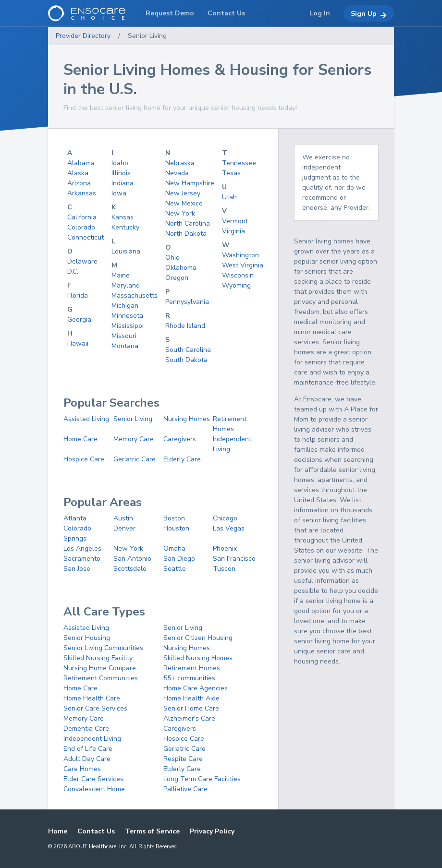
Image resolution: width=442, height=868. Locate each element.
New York (180, 213)
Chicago (225, 518)
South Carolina (188, 350)
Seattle (175, 569)
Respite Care (183, 759)
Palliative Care (185, 789)
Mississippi (128, 326)
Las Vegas (229, 528)
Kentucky (125, 227)
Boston (174, 518)
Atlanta (75, 518)
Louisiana (126, 251)
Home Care (80, 439)
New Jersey (183, 193)
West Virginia (243, 265)
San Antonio (132, 559)
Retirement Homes (192, 668)
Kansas (123, 217)
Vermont (235, 221)
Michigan (125, 306)
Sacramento (82, 559)
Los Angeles (82, 549)
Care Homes (82, 769)
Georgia (79, 319)
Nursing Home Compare (100, 668)
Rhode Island (185, 326)
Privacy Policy (212, 831)
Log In (320, 13)
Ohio (172, 258)
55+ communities (189, 678)
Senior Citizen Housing (198, 638)
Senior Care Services (95, 708)
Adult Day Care (87, 759)
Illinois (121, 173)
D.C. (73, 271)
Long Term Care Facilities (202, 779)
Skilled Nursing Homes (198, 658)
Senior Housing (87, 638)
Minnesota (127, 316)
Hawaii (78, 344)
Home (58, 831)
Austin (123, 518)
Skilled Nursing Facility (98, 658)
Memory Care (134, 439)
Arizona (79, 183)
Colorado (81, 227)
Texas (231, 173)
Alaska (78, 173)
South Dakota (186, 360)
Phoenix (225, 549)
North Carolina (188, 223)
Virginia (233, 231)
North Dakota (186, 234)
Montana (125, 346)
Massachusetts (135, 295)
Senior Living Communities (103, 648)
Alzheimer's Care (189, 718)
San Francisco (234, 559)
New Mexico (184, 203)
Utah (229, 197)
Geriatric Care (135, 459)
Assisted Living (86, 419)
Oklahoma (181, 268)
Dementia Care (86, 729)
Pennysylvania (187, 302)
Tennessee (239, 163)
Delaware (82, 261)
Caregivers (180, 439)
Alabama (81, 163)
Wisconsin (238, 275)
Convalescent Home (94, 789)
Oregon (177, 278)
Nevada (177, 173)
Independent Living (92, 739)
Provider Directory (83, 36)
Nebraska (180, 163)
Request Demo (170, 13)
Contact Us (96, 831)
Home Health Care (92, 698)
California (82, 217)
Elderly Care (182, 459)
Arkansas (82, 193)
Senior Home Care (191, 708)
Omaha (174, 549)
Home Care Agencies (196, 688)
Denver (124, 528)
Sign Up (369, 14)
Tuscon (224, 569)
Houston (176, 528)
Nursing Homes (187, 419)
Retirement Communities (101, 678)
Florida (78, 295)
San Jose (77, 569)
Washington (240, 255)
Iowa (119, 193)
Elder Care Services (93, 779)
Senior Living (147, 36)
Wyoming (236, 285)
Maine (121, 275)
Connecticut (86, 237)
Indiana (123, 183)
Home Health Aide (191, 698)
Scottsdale (130, 569)
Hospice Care (84, 459)
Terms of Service (152, 831)
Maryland (126, 285)
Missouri (124, 336)
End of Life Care (88, 749)
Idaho (120, 163)
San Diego (179, 559)
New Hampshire (190, 183)
